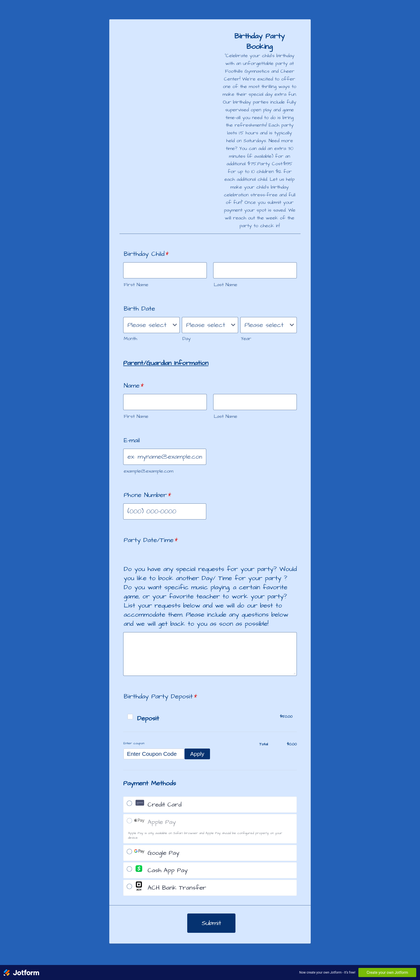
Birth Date (139, 309)
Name (134, 386)
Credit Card (165, 805)
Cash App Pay (168, 870)
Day (187, 339)
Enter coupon (134, 743)
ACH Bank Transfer (177, 888)
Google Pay (164, 853)
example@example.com (149, 471)
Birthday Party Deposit (160, 697)
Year (246, 339)
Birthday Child (146, 254)
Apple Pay (162, 822)
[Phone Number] (165, 511)
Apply (197, 754)
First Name (136, 285)
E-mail (132, 440)
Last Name (226, 285)
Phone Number (147, 495)
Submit (211, 923)
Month (130, 339)
